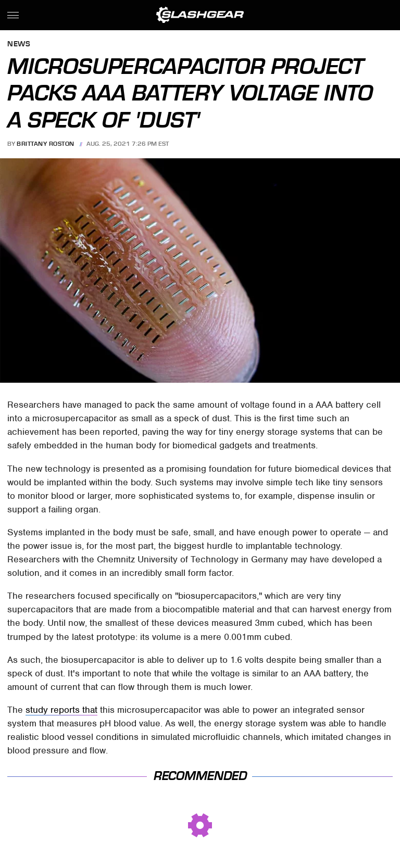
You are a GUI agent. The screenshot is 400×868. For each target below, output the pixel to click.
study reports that (61, 710)
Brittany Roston (46, 144)
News (19, 45)
